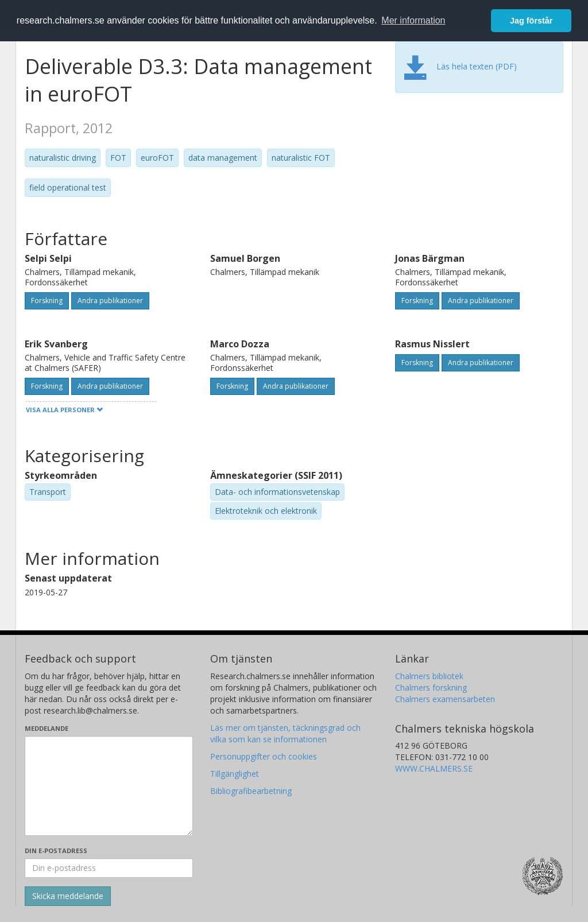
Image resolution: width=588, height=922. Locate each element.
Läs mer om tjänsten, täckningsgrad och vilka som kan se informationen (285, 733)
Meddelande (47, 728)
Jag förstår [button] (531, 21)
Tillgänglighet (235, 774)
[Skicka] (68, 896)
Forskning (47, 301)
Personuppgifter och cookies (264, 756)
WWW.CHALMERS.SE (434, 768)
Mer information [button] (413, 20)
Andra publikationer (110, 301)
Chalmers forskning (431, 687)
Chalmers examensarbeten (445, 699)
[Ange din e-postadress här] (109, 868)
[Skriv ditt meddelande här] (109, 786)
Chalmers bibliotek (429, 676)
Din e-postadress (56, 851)
